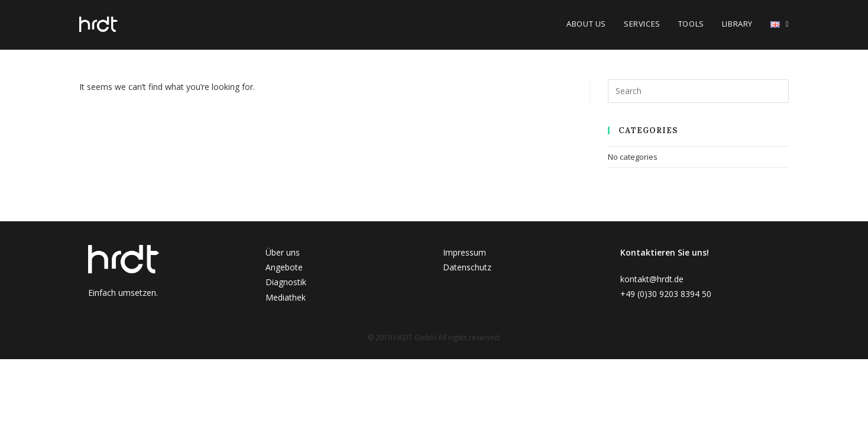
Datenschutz (467, 267)
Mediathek (286, 297)
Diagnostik (286, 282)
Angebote (284, 267)
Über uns (283, 252)
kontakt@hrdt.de (652, 279)
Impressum (464, 252)
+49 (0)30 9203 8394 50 (666, 294)
